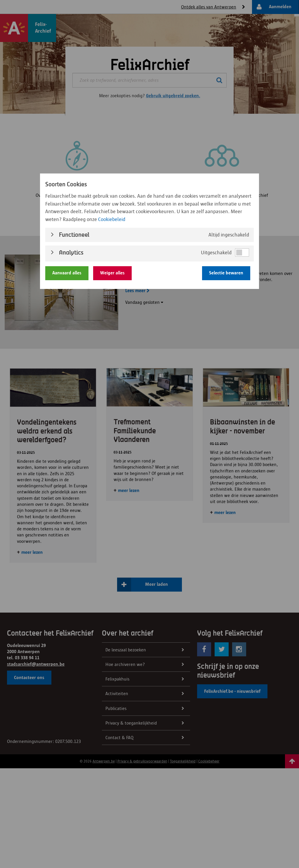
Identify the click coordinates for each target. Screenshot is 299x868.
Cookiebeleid (112, 219)
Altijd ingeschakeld (229, 235)
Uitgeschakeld (216, 252)
